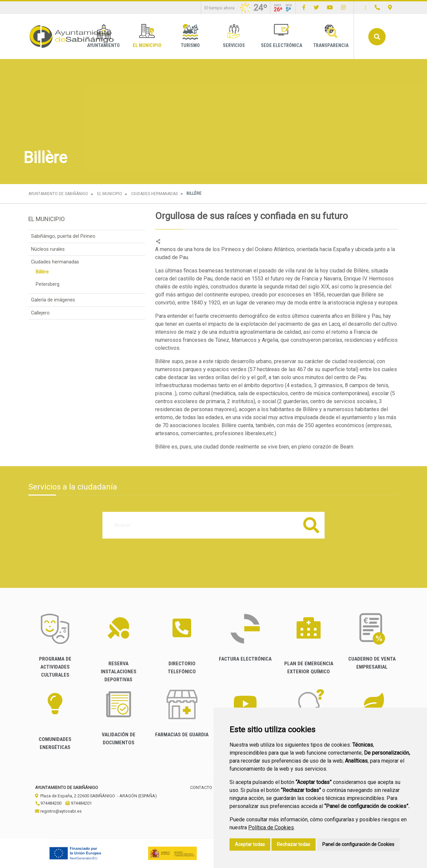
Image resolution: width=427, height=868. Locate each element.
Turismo (190, 36)
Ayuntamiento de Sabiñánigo (58, 194)
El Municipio (147, 36)
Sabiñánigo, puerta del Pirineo (63, 236)
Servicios (234, 36)
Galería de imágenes (53, 300)
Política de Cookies (271, 827)
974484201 (79, 803)
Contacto (201, 787)
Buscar (377, 37)
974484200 (48, 803)
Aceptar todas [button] (250, 844)
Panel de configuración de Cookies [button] (358, 844)
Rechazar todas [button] (294, 844)
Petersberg (48, 284)
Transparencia (331, 36)
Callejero (40, 313)
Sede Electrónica (282, 36)
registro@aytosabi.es (58, 811)
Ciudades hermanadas (154, 194)
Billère (42, 272)
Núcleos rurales (48, 249)
